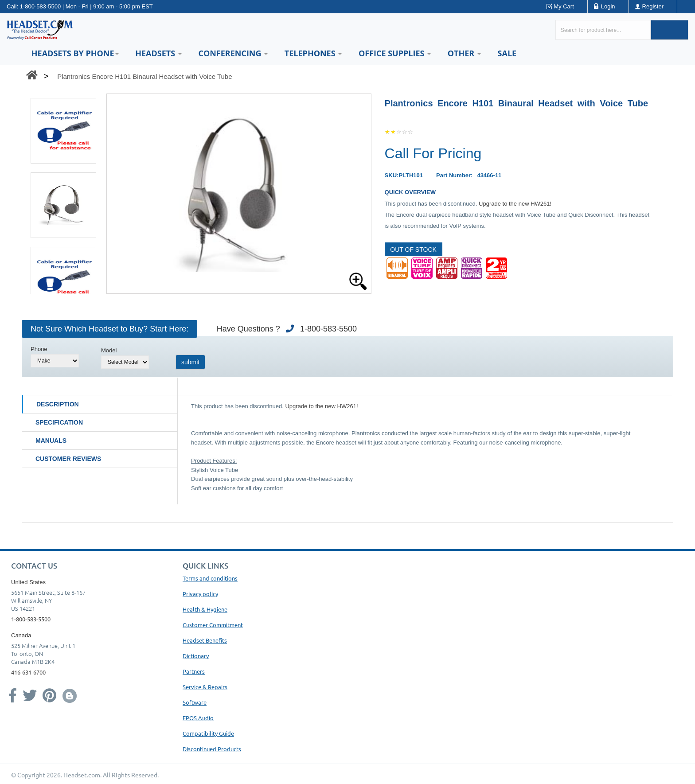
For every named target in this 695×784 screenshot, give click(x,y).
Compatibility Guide (208, 733)
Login (608, 6)
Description (58, 404)
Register (653, 6)
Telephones (313, 53)
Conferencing (233, 53)
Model (109, 350)
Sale (507, 53)
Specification (59, 422)
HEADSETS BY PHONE (75, 53)
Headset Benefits (205, 640)
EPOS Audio (198, 718)
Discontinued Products (212, 749)
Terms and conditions (210, 578)
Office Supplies (395, 53)
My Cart (564, 6)
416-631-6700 (28, 672)
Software (195, 702)
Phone (39, 349)
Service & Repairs (205, 687)
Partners (194, 671)
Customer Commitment (213, 625)
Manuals (51, 441)
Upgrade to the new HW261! (515, 204)
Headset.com (82, 775)
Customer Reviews (68, 459)
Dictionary (196, 656)
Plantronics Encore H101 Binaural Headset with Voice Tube (144, 76)
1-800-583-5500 (41, 6)
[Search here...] (603, 30)
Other (464, 53)
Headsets (158, 53)
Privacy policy (200, 594)
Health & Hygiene (205, 609)
